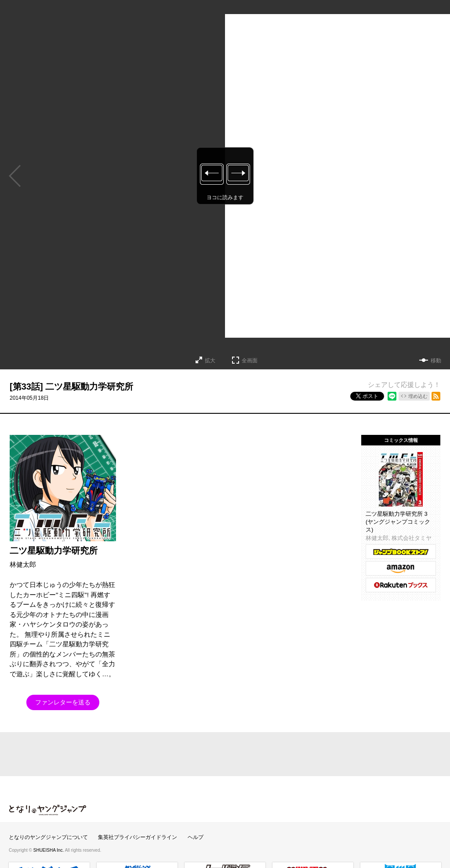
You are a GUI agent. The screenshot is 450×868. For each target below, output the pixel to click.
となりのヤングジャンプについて (48, 837)
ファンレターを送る (63, 702)
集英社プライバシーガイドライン (138, 837)
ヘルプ (196, 837)
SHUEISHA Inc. (49, 850)
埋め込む (418, 396)
